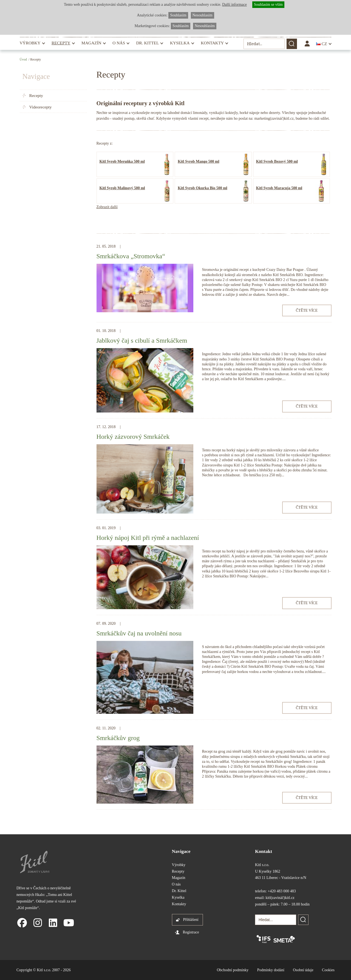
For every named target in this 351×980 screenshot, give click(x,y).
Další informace (234, 5)
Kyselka (180, 43)
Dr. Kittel (147, 43)
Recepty (61, 43)
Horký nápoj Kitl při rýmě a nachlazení (148, 538)
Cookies (328, 970)
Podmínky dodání (271, 970)
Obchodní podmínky (233, 970)
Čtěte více (307, 310)
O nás (119, 43)
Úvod (23, 59)
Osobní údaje (303, 970)
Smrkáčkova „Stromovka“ (131, 256)
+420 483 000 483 (282, 891)
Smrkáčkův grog (118, 738)
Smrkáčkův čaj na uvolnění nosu (139, 633)
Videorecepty (41, 107)
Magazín (91, 43)
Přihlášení (191, 920)
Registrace (191, 932)
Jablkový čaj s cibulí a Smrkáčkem (142, 340)
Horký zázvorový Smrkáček (133, 437)
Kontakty (212, 43)
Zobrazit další (107, 207)
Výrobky (30, 43)
